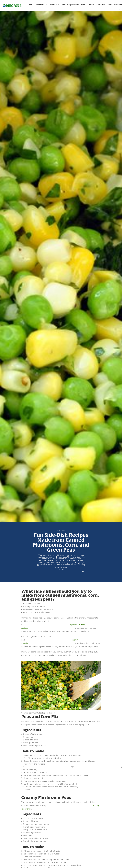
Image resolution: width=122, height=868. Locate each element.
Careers (91, 5)
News (83, 5)
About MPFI (41, 5)
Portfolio (54, 5)
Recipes (61, 530)
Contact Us (101, 5)
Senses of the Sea (115, 5)
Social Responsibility (70, 5)
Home (31, 5)
